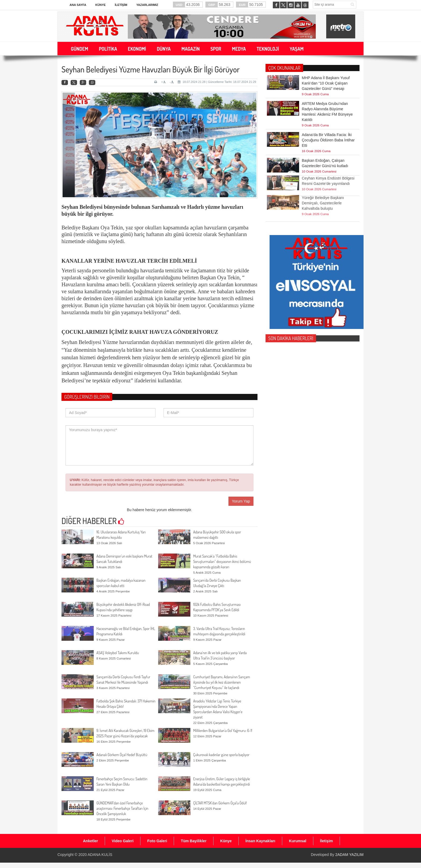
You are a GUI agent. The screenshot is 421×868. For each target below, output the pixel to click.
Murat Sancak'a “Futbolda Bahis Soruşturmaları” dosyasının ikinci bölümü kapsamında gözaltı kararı (222, 561)
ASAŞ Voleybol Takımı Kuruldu (118, 653)
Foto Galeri (157, 841)
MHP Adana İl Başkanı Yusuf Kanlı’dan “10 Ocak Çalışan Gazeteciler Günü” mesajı (326, 83)
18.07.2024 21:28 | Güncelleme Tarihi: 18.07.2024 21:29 (217, 82)
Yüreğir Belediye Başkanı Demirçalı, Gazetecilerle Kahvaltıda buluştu (323, 195)
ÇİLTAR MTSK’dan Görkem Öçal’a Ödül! (220, 803)
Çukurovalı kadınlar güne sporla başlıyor (221, 755)
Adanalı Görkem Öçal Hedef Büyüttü (122, 755)
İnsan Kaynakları (260, 841)
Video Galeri (123, 841)
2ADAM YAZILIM (349, 855)
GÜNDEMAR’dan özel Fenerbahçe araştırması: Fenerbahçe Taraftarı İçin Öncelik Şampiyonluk (122, 808)
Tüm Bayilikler (194, 841)
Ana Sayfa (78, 5)
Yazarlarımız (147, 5)
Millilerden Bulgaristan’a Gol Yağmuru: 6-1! (223, 730)
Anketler (90, 841)
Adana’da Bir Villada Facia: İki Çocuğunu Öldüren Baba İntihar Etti (328, 140)
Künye (101, 5)
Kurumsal (298, 841)
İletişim (121, 5)
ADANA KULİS (100, 855)
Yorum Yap (241, 501)
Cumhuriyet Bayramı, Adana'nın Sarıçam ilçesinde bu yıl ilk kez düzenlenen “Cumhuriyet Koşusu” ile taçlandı (222, 682)
